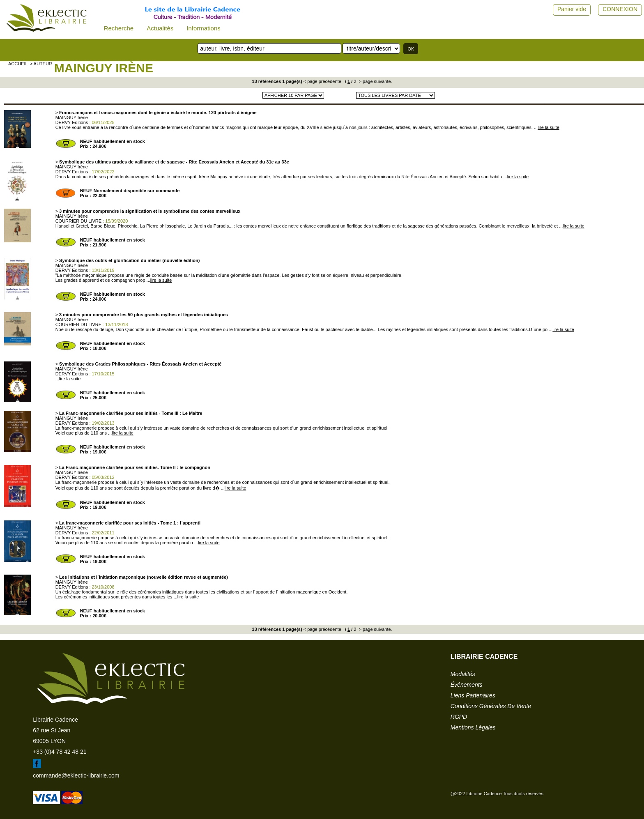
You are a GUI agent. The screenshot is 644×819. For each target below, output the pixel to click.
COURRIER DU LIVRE (78, 221)
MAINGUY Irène (104, 68)
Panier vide (572, 9)
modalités (463, 674)
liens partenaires (473, 695)
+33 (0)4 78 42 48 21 (60, 752)
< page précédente (322, 81)
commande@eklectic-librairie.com (76, 775)
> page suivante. (375, 81)
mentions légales (473, 727)
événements (467, 685)
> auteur (41, 64)
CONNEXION (620, 9)
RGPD (459, 717)
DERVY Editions (72, 122)
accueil (18, 64)
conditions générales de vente (491, 706)
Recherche (119, 28)
